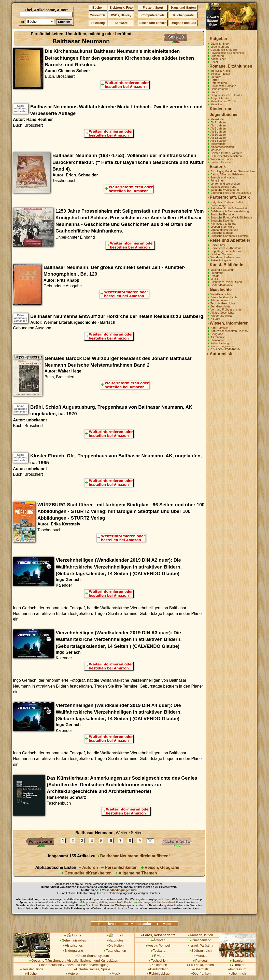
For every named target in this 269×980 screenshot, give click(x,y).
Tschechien (158, 960)
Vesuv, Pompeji (158, 945)
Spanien (237, 960)
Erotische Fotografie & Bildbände (231, 217)
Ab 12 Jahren (219, 138)
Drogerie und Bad (183, 23)
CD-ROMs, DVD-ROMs (225, 349)
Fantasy (216, 77)
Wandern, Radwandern (225, 257)
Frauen (215, 92)
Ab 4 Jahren (218, 125)
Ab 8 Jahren (218, 132)
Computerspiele (153, 15)
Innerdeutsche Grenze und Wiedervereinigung (74, 965)
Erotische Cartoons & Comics (229, 236)
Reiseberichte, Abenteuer (226, 248)
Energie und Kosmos (224, 177)
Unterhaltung (219, 83)
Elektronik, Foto (121, 8)
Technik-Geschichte (223, 303)
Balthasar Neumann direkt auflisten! (133, 856)
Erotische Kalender (223, 221)
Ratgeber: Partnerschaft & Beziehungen (227, 204)
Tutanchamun (115, 951)
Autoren (88, 867)
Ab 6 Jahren (218, 128)
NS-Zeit (215, 319)
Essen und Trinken (153, 23)
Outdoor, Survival (221, 254)
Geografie (217, 334)
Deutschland (158, 969)
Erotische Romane (222, 214)
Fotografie (217, 273)
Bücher (98, 8)
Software (121, 23)
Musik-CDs (98, 15)
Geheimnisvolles (73, 940)
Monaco (200, 956)
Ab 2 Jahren (218, 122)
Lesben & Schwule (222, 227)
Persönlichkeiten (119, 867)
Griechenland (201, 940)
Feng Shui (217, 180)
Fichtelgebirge (158, 973)
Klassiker (216, 104)
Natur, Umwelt (219, 328)
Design (215, 276)
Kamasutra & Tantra (223, 224)
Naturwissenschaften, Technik (229, 331)
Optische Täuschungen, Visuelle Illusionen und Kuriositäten (74, 960)
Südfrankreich (201, 951)
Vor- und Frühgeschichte (226, 310)
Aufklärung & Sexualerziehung (230, 211)
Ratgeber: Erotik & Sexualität (229, 208)
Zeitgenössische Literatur (226, 95)
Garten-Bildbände (222, 285)
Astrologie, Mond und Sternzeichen (233, 171)
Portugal (200, 960)
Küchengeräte (183, 15)
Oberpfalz (200, 969)
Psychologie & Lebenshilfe (227, 53)
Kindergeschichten (222, 147)
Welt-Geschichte (221, 294)
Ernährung (217, 56)
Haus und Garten (183, 8)
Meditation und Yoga (223, 187)
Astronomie (218, 337)
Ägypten (158, 940)
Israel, (193, 945)
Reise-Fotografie (221, 260)
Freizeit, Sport (153, 8)
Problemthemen (221, 162)
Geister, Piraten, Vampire (226, 153)
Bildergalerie (73, 951)
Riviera (158, 956)
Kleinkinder (217, 119)
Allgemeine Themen (136, 873)
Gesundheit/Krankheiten (86, 873)
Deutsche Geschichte (224, 297)
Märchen (216, 150)
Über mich (237, 973)
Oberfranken (201, 973)
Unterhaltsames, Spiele (92, 969)
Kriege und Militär (222, 316)
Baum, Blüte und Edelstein (227, 174)
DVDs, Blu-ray (121, 15)
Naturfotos (115, 940)
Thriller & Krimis (221, 71)
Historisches (73, 945)
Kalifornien (158, 965)
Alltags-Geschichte (222, 313)
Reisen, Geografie (160, 867)
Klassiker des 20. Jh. (224, 101)
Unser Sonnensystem (92, 956)
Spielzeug (98, 23)
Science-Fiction (220, 74)
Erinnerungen (219, 300)
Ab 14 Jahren (219, 141)
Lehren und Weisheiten (225, 184)
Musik (214, 279)
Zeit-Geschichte (220, 306)
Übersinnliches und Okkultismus (231, 193)
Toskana (158, 951)
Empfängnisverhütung (224, 230)
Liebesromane (220, 89)
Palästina (207, 945)
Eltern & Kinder (220, 44)
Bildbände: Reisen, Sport (226, 282)
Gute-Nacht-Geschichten (226, 156)
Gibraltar (237, 965)
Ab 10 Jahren (219, 135)
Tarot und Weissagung (225, 190)
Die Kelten (115, 945)
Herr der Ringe (32, 969)
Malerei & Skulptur (222, 270)
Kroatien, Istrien (201, 935)
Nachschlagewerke (223, 346)
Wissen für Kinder (222, 159)
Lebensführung (220, 47)
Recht (214, 62)
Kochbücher (218, 59)
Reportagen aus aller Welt (227, 251)
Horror (215, 80)
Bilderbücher (218, 144)
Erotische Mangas (222, 233)
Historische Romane (223, 86)
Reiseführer (218, 245)
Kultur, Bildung (220, 343)
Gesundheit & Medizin (224, 50)
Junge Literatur (220, 98)
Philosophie (218, 340)
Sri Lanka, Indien (201, 965)
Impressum (237, 969)
